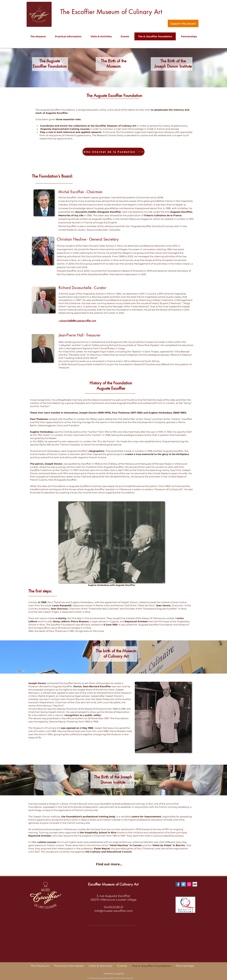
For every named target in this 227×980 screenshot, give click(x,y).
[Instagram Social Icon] (189, 884)
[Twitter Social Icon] (183, 884)
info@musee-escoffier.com (114, 911)
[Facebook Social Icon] (178, 884)
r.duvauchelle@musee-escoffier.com (77, 321)
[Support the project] (183, 23)
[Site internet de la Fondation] (113, 152)
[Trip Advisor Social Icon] (195, 884)
